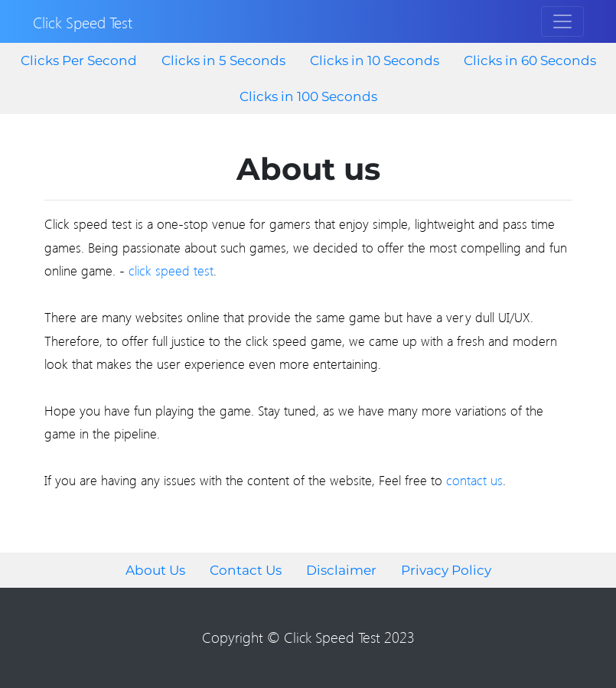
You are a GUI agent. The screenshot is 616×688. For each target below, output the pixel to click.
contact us (474, 480)
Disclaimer (341, 570)
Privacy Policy (446, 570)
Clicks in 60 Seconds (530, 60)
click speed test (171, 271)
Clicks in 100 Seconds (308, 96)
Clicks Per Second (79, 60)
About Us (155, 570)
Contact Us (246, 570)
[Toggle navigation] (562, 21)
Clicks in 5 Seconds (223, 60)
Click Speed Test (83, 21)
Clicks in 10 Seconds (375, 60)
